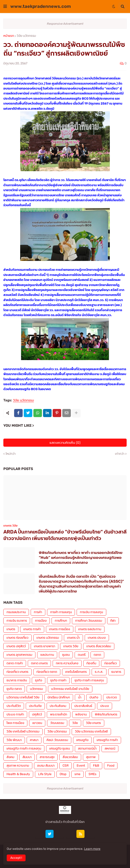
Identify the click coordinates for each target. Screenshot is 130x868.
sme (77, 774)
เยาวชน (37, 723)
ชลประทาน (47, 655)
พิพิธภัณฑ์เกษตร (106, 714)
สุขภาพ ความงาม (18, 766)
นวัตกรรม (36, 689)
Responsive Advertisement (65, 24)
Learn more (92, 849)
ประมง (104, 706)
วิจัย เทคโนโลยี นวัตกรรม (23, 731)
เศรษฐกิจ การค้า (107, 740)
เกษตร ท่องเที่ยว (17, 638)
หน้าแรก (9, 36)
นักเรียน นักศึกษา (59, 697)
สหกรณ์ (110, 749)
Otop (63, 774)
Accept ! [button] (16, 858)
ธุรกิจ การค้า (58, 680)
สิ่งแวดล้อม (70, 757)
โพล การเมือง (15, 723)
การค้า (38, 612)
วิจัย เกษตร (94, 723)
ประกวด (112, 697)
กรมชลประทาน (16, 612)
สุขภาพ (91, 757)
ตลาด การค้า (15, 663)
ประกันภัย (35, 706)
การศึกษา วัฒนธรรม (89, 621)
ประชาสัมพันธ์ (83, 706)
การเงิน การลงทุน (91, 612)
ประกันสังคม (58, 706)
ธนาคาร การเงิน (17, 680)
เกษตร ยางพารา (44, 646)
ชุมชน (66, 655)
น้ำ (80, 697)
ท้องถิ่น (91, 663)
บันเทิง (94, 697)
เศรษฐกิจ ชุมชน (60, 749)
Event (81, 766)
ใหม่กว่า (11, 454)
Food (111, 766)
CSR (66, 766)
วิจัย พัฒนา (14, 740)
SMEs (92, 774)
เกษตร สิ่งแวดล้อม (99, 646)
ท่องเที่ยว (110, 663)
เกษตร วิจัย (71, 646)
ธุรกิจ (39, 680)
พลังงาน (81, 714)
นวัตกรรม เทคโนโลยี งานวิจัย (70, 689)
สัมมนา (27, 757)
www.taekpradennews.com (41, 6)
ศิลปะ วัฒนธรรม (57, 740)
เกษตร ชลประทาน (90, 629)
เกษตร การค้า (32, 629)
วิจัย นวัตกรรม (26, 36)
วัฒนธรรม (57, 723)
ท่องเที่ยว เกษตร (17, 672)
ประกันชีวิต (14, 706)
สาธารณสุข (47, 757)
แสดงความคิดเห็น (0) (65, 443)
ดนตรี (82, 655)
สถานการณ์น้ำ (87, 749)
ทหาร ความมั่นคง (67, 663)
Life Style (45, 774)
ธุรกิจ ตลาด (14, 689)
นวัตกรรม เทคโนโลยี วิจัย (23, 697)
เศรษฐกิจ (82, 740)
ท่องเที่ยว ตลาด (47, 672)
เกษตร (11, 629)
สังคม (10, 757)
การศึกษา (61, 621)
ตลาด (97, 655)
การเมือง (41, 621)
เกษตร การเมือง (60, 629)
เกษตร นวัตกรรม (48, 638)
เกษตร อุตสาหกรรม (19, 655)
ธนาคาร (116, 672)
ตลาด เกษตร (39, 663)
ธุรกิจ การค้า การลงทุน (89, 680)
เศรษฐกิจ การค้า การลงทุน (24, 749)
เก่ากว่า (120, 454)
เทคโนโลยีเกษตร (76, 672)
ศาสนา (34, 740)
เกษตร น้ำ (73, 638)
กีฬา (113, 621)
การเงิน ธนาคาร (17, 621)
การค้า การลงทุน (61, 612)
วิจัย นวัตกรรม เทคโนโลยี (91, 731)
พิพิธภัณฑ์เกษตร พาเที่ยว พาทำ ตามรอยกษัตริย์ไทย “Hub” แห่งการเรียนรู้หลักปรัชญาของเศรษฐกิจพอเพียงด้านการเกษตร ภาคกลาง (81, 558)
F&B (96, 766)
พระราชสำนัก (58, 714)
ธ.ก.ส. (99, 672)
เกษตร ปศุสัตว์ (16, 646)
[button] (5, 7)
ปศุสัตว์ (37, 714)
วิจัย (75, 723)
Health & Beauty (18, 774)
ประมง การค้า (15, 714)
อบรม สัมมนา (46, 766)
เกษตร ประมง (97, 638)
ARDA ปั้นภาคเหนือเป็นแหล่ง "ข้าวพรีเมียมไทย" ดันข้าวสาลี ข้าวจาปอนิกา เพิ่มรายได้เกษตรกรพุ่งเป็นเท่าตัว (65, 535)
